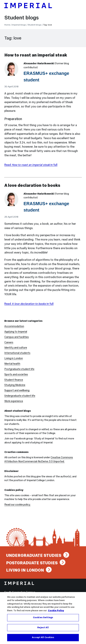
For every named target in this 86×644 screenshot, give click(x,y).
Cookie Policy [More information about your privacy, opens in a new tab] (56, 611)
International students (17, 353)
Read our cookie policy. (17, 505)
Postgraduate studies (32, 563)
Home (7, 25)
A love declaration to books (32, 185)
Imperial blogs (19, 25)
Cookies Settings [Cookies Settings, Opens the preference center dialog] (43, 618)
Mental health (12, 364)
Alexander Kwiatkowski (39, 63)
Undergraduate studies (34, 555)
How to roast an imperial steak (36, 55)
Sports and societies (16, 374)
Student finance (14, 380)
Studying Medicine (15, 385)
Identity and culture (16, 348)
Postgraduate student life (19, 369)
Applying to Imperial (16, 332)
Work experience (14, 401)
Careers (9, 342)
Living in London (14, 358)
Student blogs (22, 18)
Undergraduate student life (20, 396)
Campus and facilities (17, 337)
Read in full (31, 165)
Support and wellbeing (17, 390)
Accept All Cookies (43, 638)
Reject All (43, 628)
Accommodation (14, 326)
